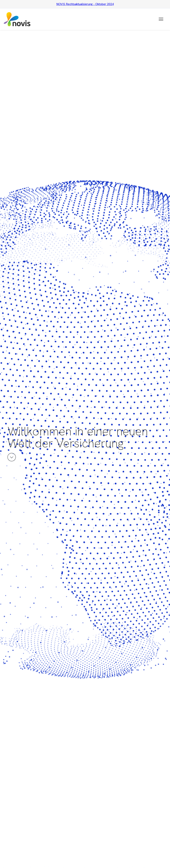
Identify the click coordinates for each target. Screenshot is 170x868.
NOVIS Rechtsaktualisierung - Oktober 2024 (85, 4)
